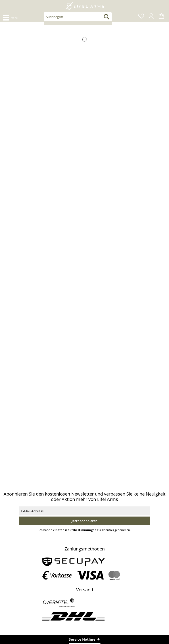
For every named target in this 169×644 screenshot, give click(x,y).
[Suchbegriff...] (78, 17)
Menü (10, 17)
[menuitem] (10, 17)
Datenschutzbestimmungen (76, 530)
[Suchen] (107, 17)
